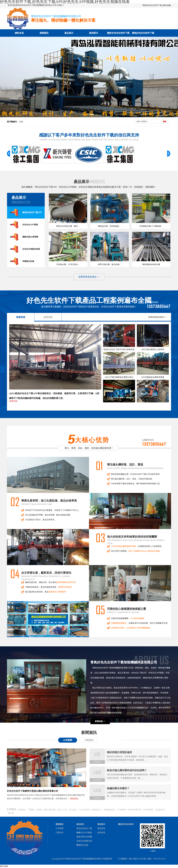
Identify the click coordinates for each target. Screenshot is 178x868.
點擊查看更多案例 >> (157, 317)
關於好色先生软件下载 (118, 33)
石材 (21, 122)
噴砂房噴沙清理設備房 (119, 752)
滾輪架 (39, 810)
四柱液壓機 (148, 810)
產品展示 (69, 33)
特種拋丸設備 (22, 261)
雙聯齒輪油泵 (109, 810)
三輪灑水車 (160, 810)
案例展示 (94, 33)
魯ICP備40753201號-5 (138, 859)
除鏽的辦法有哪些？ (118, 788)
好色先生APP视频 (24, 225)
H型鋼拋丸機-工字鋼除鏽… (151, 226)
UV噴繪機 (121, 810)
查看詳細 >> (100, 721)
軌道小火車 (62, 810)
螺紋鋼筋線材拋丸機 (151, 264)
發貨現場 (21, 317)
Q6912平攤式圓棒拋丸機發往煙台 (119, 377)
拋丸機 (11, 813)
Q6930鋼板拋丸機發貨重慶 (153, 377)
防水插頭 (73, 810)
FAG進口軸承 (84, 810)
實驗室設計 (97, 810)
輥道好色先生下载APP (26, 212)
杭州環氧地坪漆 (134, 810)
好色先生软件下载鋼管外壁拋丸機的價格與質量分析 (33, 791)
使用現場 (48, 317)
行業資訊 (89, 740)
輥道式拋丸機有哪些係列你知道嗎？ (127, 770)
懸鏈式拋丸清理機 (24, 237)
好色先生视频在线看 (25, 249)
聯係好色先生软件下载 (152, 5)
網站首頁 (19, 33)
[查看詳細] (13, 401)
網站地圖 (167, 5)
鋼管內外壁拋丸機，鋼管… (68, 226)
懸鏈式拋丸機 (50, 810)
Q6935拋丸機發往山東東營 (153, 349)
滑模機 (31, 810)
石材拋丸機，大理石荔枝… (68, 264)
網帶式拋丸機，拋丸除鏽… (110, 264)
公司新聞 (68, 740)
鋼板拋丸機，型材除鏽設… (110, 226)
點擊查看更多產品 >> (89, 277)
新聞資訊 (44, 33)
